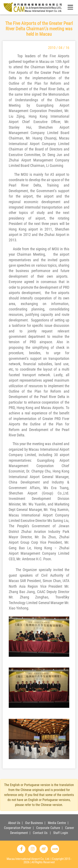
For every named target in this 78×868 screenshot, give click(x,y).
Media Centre (57, 823)
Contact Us (40, 833)
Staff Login (61, 833)
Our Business (34, 823)
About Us (14, 823)
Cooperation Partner (18, 828)
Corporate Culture (48, 828)
